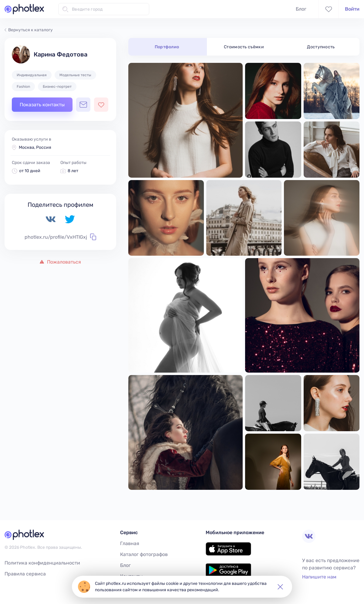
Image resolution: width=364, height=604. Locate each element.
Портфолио (167, 47)
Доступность (321, 47)
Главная (130, 543)
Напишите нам (319, 577)
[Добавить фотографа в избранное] (101, 105)
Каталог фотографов (144, 554)
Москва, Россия (35, 147)
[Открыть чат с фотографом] (83, 105)
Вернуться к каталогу (29, 30)
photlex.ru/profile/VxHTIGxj (60, 237)
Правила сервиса (25, 574)
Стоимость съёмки (244, 47)
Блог (301, 9)
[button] (280, 587)
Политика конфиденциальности (42, 563)
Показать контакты (42, 105)
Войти (352, 9)
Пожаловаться (60, 262)
